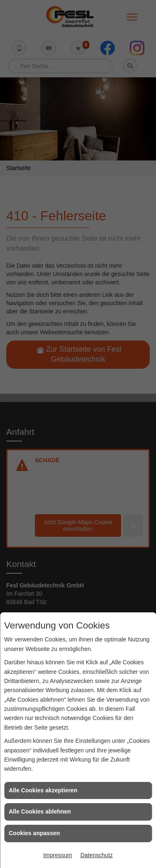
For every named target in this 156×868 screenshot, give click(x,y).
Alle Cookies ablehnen (40, 811)
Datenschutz (97, 855)
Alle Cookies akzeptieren (43, 790)
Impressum (58, 855)
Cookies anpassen (34, 833)
